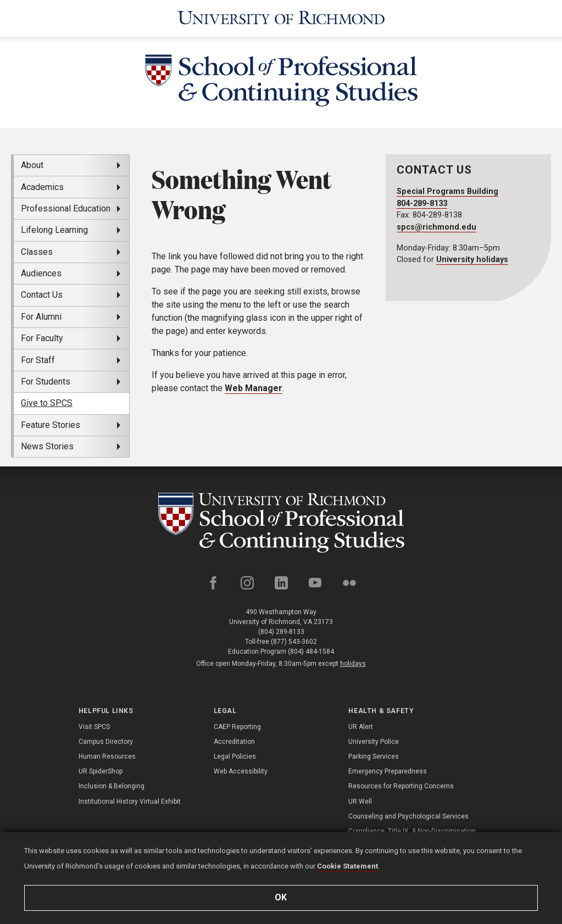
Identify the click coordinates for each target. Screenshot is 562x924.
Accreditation (234, 742)
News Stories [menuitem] (47, 446)
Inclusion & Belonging (112, 786)
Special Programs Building (447, 191)
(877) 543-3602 (294, 642)
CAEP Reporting (237, 727)
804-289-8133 (422, 204)
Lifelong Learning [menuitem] (54, 230)
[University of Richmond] (281, 18)
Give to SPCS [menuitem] (47, 403)
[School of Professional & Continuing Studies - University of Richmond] (281, 82)
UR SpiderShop (101, 771)
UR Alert (361, 727)
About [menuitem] (32, 165)
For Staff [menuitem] (38, 360)
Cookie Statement (347, 866)
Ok (281, 897)
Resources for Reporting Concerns (401, 786)
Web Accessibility (241, 771)
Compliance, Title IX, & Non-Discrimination (412, 831)
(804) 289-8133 (281, 632)
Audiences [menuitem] (41, 273)
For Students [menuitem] (46, 382)
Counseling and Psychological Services (408, 816)
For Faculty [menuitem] (42, 338)
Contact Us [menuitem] (42, 295)
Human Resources (107, 756)
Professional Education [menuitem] (66, 208)
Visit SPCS (94, 727)
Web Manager (254, 388)
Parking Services (374, 756)
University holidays (472, 260)
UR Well (360, 801)
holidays (353, 664)
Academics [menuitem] (42, 187)
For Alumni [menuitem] (41, 317)
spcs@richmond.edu (436, 227)
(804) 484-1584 (311, 652)
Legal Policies (235, 756)
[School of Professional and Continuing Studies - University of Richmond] (281, 523)
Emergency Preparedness (388, 771)
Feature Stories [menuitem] (51, 425)
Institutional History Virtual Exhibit (130, 801)
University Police (374, 742)
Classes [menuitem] (37, 252)
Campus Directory (106, 742)
